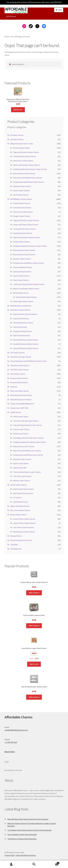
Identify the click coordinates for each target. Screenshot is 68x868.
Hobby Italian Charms (21, 242)
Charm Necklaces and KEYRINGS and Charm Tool (28, 361)
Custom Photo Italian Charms (24, 523)
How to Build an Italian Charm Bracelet (22, 834)
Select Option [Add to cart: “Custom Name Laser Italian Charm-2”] (34, 593)
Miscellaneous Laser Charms (24, 446)
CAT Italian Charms (18, 353)
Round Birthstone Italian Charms (26, 340)
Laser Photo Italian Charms (23, 527)
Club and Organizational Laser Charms (28, 425)
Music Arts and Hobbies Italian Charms (28, 178)
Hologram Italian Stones (23, 331)
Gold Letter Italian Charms (23, 161)
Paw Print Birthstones (22, 336)
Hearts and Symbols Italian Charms (26, 165)
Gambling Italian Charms (23, 233)
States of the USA (20, 468)
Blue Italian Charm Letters (23, 493)
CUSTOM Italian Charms (19, 370)
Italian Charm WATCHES (19, 408)
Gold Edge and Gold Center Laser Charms (28, 438)
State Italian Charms (21, 280)
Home (7, 37)
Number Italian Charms (22, 259)
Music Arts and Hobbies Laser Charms (27, 451)
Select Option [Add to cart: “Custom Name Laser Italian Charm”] (34, 697)
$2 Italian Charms (17, 139)
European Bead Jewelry (19, 382)
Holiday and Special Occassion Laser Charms (30, 442)
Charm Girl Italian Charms (23, 212)
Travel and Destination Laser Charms (27, 472)
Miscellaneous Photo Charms (24, 532)
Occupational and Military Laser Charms (28, 455)
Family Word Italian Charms (26, 297)
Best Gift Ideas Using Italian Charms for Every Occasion (28, 819)
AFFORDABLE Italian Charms (21, 199)
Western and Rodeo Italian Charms (26, 289)
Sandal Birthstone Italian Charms (26, 344)
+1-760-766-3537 (11, 742)
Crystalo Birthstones (21, 319)
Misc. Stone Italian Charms (20, 510)
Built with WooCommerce (26, 855)
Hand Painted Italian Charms (21, 395)
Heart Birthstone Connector (21, 400)
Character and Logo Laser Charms (26, 421)
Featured (14, 387)
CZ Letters (17, 498)
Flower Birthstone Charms (23, 323)
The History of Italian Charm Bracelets (22, 839)
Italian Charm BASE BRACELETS (22, 404)
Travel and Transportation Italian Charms (29, 284)
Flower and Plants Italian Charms (26, 225)
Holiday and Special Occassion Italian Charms (30, 169)
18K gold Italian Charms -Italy (22, 144)
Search (34, 864)
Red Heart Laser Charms (22, 459)
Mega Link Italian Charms (20, 506)
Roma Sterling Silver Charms (21, 540)
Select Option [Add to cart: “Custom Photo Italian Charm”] (34, 626)
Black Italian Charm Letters (24, 489)
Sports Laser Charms (21, 463)
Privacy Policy (10, 855)
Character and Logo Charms (21, 357)
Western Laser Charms (22, 481)
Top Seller (14, 545)
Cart (52, 863)
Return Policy (10, 752)
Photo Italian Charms (18, 515)
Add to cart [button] (18, 110)
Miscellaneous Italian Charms (24, 173)
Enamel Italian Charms (19, 378)
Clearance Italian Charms (20, 365)
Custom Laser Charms (21, 429)
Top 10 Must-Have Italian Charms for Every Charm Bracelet (30, 830)
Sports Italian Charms (21, 190)
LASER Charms (16, 412)
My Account (11, 864)
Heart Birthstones (20, 327)
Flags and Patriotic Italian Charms (26, 152)
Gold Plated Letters (21, 502)
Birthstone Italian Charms (20, 310)
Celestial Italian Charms (22, 208)
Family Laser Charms (21, 434)
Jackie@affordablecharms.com (16, 730)
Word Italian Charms (21, 195)
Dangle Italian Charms (22, 216)
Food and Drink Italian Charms (24, 156)
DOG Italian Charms (18, 374)
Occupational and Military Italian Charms (29, 182)
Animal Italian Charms (22, 148)
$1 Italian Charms (17, 135)
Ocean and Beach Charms (23, 267)
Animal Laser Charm (21, 417)
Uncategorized (16, 549)
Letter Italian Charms (18, 485)
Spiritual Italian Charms (22, 186)
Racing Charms (16, 536)
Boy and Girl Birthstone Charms (25, 314)
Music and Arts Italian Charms (24, 254)
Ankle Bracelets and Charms (21, 306)
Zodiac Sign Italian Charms (23, 301)
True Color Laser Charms (22, 476)
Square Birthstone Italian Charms (26, 348)
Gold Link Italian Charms (20, 391)
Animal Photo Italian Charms (24, 519)
